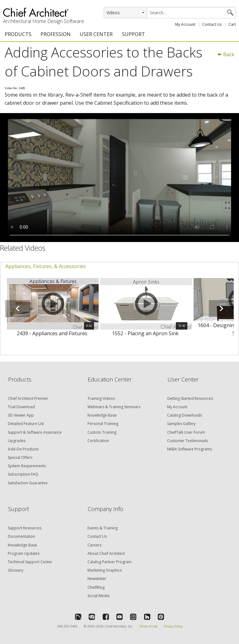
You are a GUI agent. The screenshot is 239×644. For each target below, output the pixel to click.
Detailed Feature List (26, 424)
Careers (94, 545)
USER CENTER (96, 34)
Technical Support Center (30, 562)
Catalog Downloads (185, 415)
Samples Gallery (181, 424)
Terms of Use (148, 626)
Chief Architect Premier (28, 398)
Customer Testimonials (187, 441)
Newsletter (97, 579)
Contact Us (212, 24)
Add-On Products (23, 449)
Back (226, 54)
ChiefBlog (96, 587)
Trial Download (21, 407)
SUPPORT (134, 34)
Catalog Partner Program (110, 562)
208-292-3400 (67, 626)
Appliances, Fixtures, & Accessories (46, 266)
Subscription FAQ (23, 474)
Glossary (16, 570)
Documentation (21, 536)
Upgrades (17, 441)
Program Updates (24, 553)
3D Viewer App (21, 415)
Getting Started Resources (190, 398)
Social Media (98, 596)
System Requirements (27, 466)
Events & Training (103, 528)
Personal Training (103, 424)
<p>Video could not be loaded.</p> (119, 178)
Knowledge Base (102, 415)
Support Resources (25, 528)
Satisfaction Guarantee (28, 483)
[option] (52, 311)
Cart (232, 24)
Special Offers (20, 457)
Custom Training (102, 432)
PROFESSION (56, 34)
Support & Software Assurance (35, 432)
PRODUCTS (18, 34)
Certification (98, 441)
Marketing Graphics (105, 570)
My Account (185, 24)
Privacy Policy (173, 626)
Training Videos (101, 398)
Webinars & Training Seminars (114, 407)
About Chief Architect (106, 553)
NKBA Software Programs (190, 449)
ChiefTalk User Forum (186, 432)
